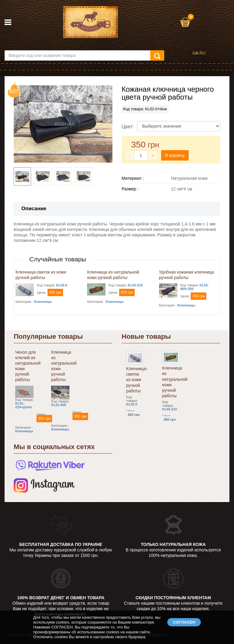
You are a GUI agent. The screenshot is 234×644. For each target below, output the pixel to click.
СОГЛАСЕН (184, 622)
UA (195, 53)
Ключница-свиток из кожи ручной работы (137, 380)
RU (202, 53)
